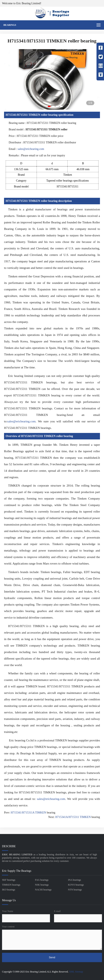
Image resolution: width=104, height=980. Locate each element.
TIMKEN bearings (11, 885)
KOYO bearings (76, 885)
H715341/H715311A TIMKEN (28, 813)
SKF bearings (9, 880)
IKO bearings (9, 890)
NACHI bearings (43, 890)
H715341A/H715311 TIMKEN (73, 817)
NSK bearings (42, 885)
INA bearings (74, 880)
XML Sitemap (76, 972)
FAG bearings (42, 880)
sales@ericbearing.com (31, 149)
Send (52, 957)
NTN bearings (75, 890)
